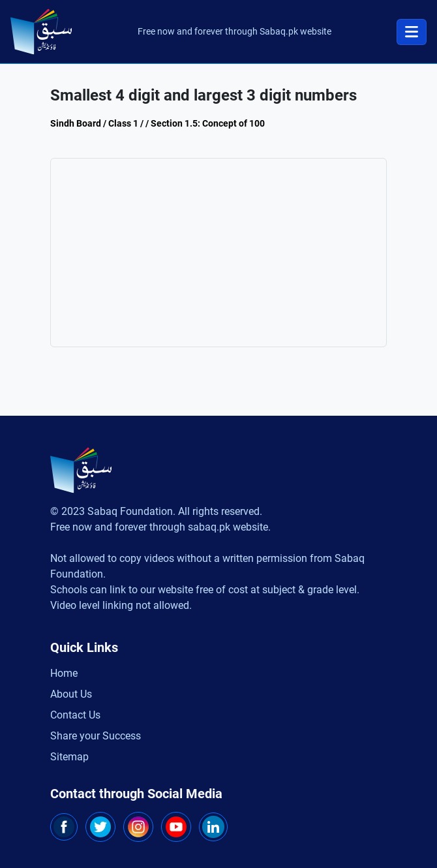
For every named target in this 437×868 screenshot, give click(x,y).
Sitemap (69, 757)
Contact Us (75, 715)
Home (64, 673)
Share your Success (96, 736)
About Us (71, 694)
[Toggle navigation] (412, 32)
